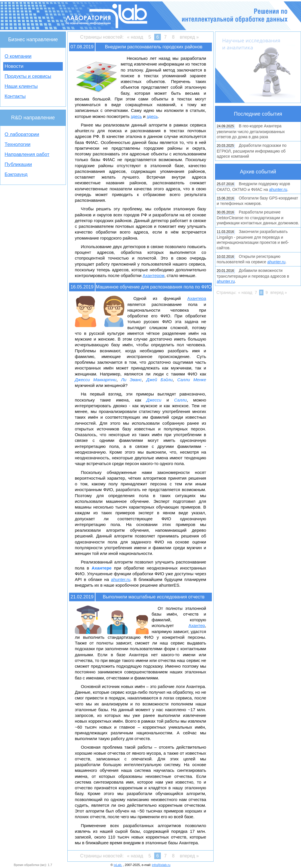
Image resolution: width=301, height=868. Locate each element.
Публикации (18, 164)
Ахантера (197, 298)
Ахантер (197, 625)
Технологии (17, 144)
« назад (135, 37)
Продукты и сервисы (28, 76)
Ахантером (154, 275)
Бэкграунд (16, 174)
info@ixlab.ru (161, 865)
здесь (136, 116)
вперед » (189, 37)
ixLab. (118, 865)
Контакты (15, 96)
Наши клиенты (21, 86)
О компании (18, 56)
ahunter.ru (121, 579)
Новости (14, 66)
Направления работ (27, 154)
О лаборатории (22, 134)
